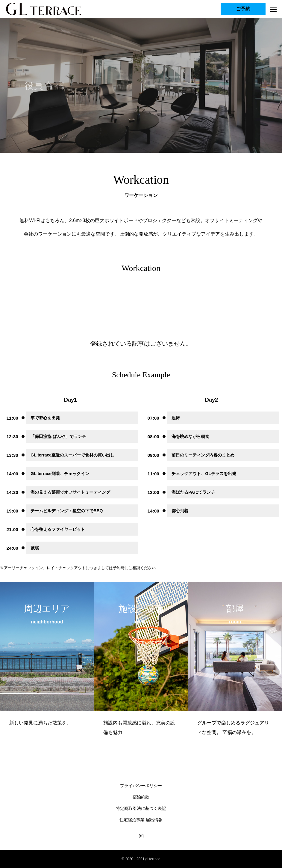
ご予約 (243, 9)
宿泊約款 (141, 797)
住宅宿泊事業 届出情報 (141, 820)
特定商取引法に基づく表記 (141, 808)
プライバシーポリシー (141, 786)
